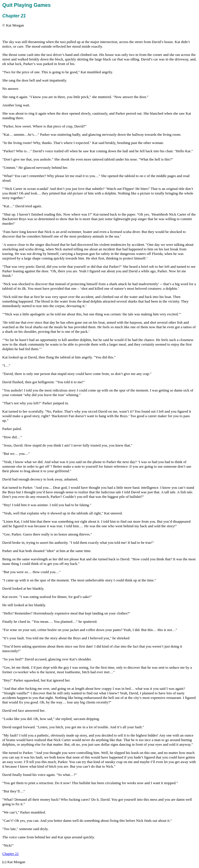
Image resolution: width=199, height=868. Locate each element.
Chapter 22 (10, 854)
